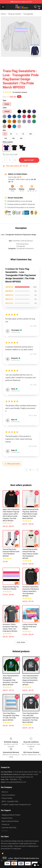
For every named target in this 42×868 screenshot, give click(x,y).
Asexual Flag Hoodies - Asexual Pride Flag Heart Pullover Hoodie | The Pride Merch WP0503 (30, 554)
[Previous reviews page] (26, 470)
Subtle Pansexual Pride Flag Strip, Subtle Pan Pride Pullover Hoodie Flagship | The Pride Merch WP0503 (30, 514)
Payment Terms (7, 818)
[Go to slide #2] (18, 62)
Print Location (8, 142)
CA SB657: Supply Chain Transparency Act (16, 805)
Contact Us (5, 824)
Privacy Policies (7, 798)
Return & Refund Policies (10, 821)
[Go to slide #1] (6, 62)
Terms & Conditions (8, 795)
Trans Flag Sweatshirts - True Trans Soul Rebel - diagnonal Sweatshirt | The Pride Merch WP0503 (31, 680)
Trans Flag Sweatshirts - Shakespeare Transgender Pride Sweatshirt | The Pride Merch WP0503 (11, 680)
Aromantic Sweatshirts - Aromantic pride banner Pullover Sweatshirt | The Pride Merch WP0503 (31, 591)
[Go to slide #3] (30, 62)
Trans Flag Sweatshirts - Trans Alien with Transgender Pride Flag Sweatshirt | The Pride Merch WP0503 (31, 718)
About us (5, 792)
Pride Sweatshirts (22, 244)
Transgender (28, 14)
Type (4, 100)
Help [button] (37, 865)
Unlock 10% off (5, 858)
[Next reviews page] (37, 470)
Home (3, 14)
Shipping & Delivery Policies (11, 815)
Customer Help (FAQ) (9, 828)
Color (5, 108)
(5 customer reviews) (20, 92)
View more (21, 642)
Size (4, 130)
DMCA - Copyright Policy (10, 801)
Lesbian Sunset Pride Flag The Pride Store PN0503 (30, 627)
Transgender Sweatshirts (25, 248)
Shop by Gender (14, 14)
